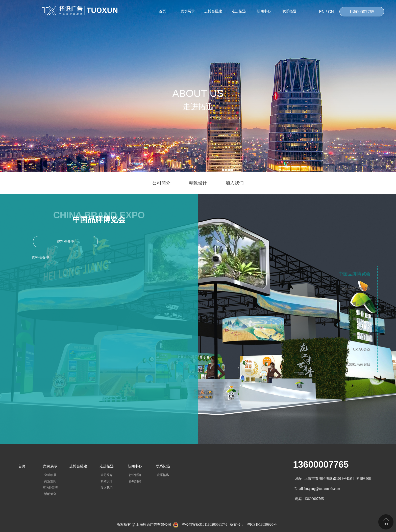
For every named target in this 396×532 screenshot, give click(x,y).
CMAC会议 (362, 349)
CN (331, 12)
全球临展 (50, 475)
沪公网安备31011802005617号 (204, 525)
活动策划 (50, 494)
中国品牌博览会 (355, 274)
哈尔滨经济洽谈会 (356, 289)
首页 (162, 11)
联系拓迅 (289, 11)
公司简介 (161, 183)
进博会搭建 (213, 11)
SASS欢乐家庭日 (357, 365)
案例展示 (188, 11)
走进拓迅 (239, 11)
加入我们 (235, 183)
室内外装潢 (50, 488)
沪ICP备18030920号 (262, 525)
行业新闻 (135, 475)
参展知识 (135, 481)
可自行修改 (362, 304)
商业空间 (50, 481)
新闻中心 (264, 11)
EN (322, 12)
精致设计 (198, 183)
